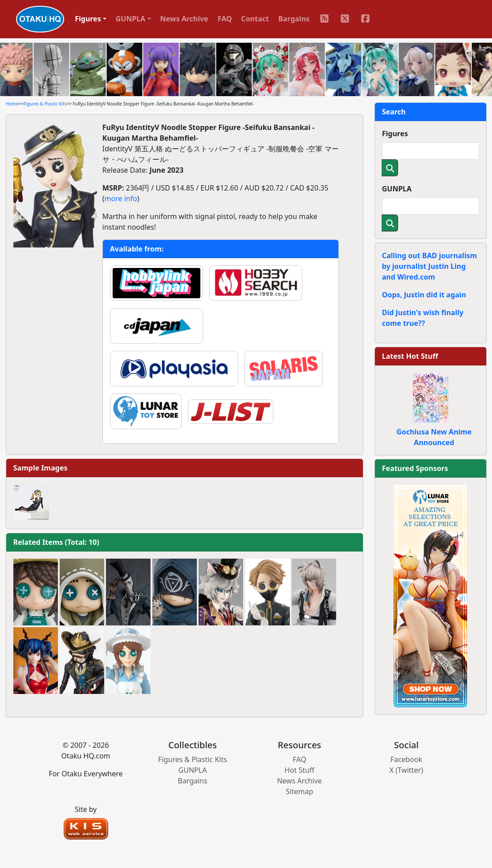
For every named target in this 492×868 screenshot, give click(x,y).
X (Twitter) (407, 770)
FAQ (225, 19)
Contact (255, 19)
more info (121, 199)
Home (12, 104)
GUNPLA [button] (131, 19)
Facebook (407, 759)
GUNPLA (397, 189)
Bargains (294, 19)
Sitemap (300, 791)
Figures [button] (88, 19)
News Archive (184, 19)
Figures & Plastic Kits (45, 104)
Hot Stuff (299, 770)
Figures (395, 134)
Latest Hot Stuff (410, 356)
